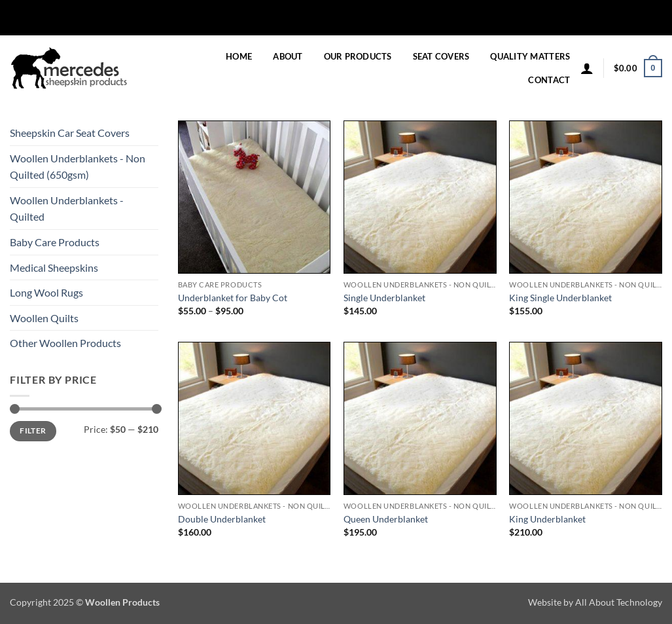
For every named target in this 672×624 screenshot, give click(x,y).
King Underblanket (547, 519)
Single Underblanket (384, 298)
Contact (549, 80)
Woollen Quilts (44, 318)
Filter (33, 431)
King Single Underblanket (560, 298)
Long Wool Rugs (46, 292)
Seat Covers (441, 56)
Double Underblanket (222, 519)
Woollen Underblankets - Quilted (67, 209)
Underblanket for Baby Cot (233, 298)
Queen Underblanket (386, 519)
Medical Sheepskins (54, 267)
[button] (587, 68)
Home (239, 56)
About (288, 56)
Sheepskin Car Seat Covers (70, 133)
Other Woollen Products (65, 343)
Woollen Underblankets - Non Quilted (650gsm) (78, 167)
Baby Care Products (55, 242)
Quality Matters (530, 56)
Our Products (358, 56)
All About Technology (619, 602)
